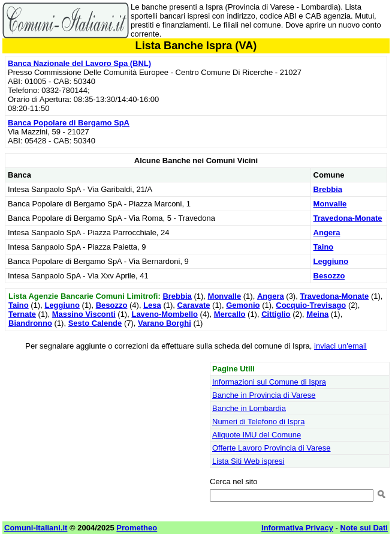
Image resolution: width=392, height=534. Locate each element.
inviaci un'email (340, 346)
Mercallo (230, 314)
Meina (317, 314)
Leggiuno (331, 261)
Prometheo (137, 528)
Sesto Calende (95, 323)
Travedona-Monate (348, 218)
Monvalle (330, 204)
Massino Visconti (84, 314)
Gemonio (243, 305)
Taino (324, 247)
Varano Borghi (165, 323)
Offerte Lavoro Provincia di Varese (272, 448)
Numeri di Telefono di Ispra (258, 421)
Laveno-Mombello (165, 314)
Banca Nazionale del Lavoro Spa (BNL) (79, 63)
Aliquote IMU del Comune (257, 435)
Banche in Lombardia (249, 408)
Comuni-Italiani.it (36, 528)
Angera (327, 232)
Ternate (22, 314)
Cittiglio (276, 314)
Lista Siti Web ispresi (248, 461)
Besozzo (329, 276)
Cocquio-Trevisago (311, 305)
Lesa (152, 305)
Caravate (194, 305)
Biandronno (30, 323)
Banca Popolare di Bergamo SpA (69, 123)
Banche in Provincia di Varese (264, 395)
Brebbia (328, 189)
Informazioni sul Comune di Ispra (269, 382)
